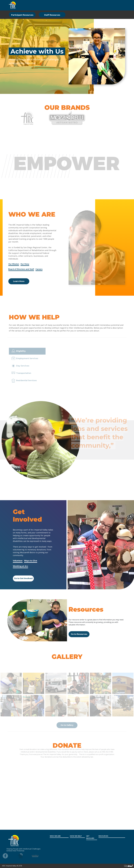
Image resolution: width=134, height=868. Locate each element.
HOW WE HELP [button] (48, 5)
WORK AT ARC (95, 5)
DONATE (107, 5)
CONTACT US (118, 5)
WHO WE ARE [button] (32, 5)
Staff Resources (52, 15)
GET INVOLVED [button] (65, 5)
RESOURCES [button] (80, 5)
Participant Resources (22, 15)
